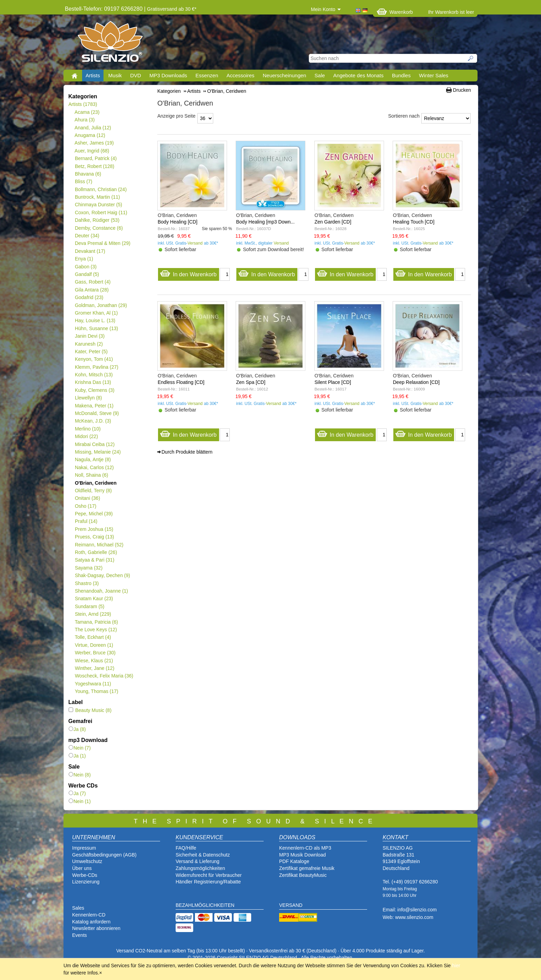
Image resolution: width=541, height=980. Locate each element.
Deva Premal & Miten (102, 243)
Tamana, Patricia (96, 622)
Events (80, 935)
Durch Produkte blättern (187, 452)
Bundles (401, 75)
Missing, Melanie (98, 452)
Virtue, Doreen (94, 645)
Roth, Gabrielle (96, 552)
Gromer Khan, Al (96, 313)
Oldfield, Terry (93, 491)
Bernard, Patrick (96, 158)
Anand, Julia (93, 128)
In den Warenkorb (188, 273)
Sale (320, 75)
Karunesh (89, 344)
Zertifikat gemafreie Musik (307, 868)
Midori (86, 436)
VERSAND (291, 905)
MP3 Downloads (168, 75)
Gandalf (87, 274)
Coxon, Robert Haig (101, 212)
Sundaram (90, 606)
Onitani (87, 498)
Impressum (84, 848)
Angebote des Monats (358, 75)
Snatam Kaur (94, 598)
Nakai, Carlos (94, 467)
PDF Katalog (293, 861)
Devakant (90, 251)
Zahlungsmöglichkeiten (200, 868)
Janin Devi (90, 336)
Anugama (90, 135)
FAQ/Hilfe (186, 848)
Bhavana (88, 174)
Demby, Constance (99, 228)
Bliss (83, 181)
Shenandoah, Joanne (101, 591)
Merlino (88, 429)
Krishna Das (93, 382)
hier (456, 966)
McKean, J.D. (93, 421)
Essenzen (207, 75)
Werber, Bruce (95, 653)
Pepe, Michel (94, 514)
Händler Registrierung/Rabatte (208, 882)
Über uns (82, 868)
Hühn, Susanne (96, 328)
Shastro (87, 583)
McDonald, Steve (97, 413)
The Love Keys (96, 630)
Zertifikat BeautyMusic (303, 875)
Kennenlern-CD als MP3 (305, 848)
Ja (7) (77, 793)
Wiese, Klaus (94, 661)
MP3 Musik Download (302, 855)
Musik (115, 75)
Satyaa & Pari (94, 560)
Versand (195, 243)
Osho (85, 506)
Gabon (86, 267)
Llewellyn (88, 398)
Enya (84, 259)
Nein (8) (80, 775)
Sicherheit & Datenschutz (203, 855)
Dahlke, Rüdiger (97, 220)
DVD (136, 75)
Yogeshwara (93, 684)
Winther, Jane (94, 668)
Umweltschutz (87, 861)
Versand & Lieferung (198, 861)
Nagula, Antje (93, 459)
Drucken (462, 90)
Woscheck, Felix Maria (104, 676)
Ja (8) (77, 729)
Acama (87, 112)
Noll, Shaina (91, 475)
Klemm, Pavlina (96, 367)
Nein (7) (80, 748)
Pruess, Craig (94, 537)
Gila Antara (92, 290)
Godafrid (89, 297)
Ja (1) (77, 756)
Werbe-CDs (85, 875)
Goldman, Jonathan (101, 305)
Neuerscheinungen (285, 75)
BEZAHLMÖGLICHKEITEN (205, 905)
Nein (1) (80, 801)
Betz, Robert (94, 166)
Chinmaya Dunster (98, 205)
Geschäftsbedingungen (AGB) (104, 855)
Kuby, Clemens (95, 390)
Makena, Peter (94, 406)
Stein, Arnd (93, 614)
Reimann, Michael (99, 545)
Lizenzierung (86, 882)
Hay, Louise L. (95, 320)
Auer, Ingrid (92, 151)
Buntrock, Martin (97, 197)
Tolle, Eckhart (93, 637)
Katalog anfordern (91, 922)
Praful (86, 521)
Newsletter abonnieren (96, 928)
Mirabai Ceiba (95, 444)
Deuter (87, 236)
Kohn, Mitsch (94, 375)
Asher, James (94, 143)
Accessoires (240, 75)
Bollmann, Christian (101, 189)
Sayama (88, 568)
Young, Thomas (96, 691)
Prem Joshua (94, 529)
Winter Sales (434, 75)
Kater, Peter (91, 352)
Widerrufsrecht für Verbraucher (209, 875)
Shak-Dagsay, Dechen (102, 575)
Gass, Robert (92, 282)
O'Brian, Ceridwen (96, 483)
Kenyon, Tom (94, 359)
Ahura (85, 120)
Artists (93, 75)
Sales (78, 908)
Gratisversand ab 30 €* (172, 9)
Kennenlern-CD (89, 915)
